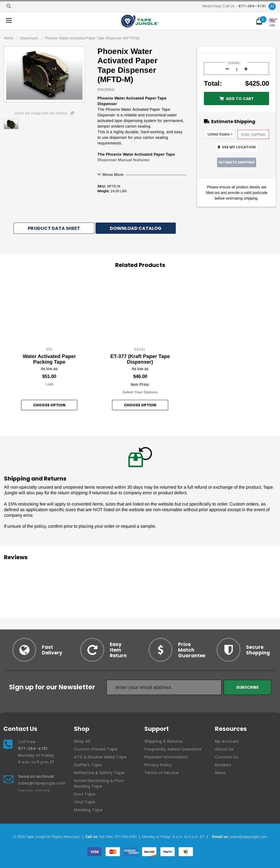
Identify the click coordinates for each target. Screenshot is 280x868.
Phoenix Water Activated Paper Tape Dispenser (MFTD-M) (92, 38)
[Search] (9, 6)
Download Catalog (136, 228)
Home (9, 38)
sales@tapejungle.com (42, 783)
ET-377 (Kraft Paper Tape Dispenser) (140, 359)
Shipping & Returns (164, 741)
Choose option (49, 405)
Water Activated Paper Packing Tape (49, 359)
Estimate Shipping (237, 162)
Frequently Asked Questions (173, 749)
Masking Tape (88, 810)
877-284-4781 (33, 749)
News (220, 773)
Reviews (223, 765)
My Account (227, 741)
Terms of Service (161, 773)
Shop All (82, 741)
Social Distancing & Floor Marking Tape (99, 783)
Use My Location (237, 147)
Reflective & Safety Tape (99, 773)
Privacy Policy (158, 765)
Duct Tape (85, 794)
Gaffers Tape (88, 765)
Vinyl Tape (85, 802)
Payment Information (166, 757)
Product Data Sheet (54, 228)
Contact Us (226, 757)
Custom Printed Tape (96, 749)
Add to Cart (237, 99)
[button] (272, 7)
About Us (224, 749)
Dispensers (29, 38)
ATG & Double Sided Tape (100, 757)
